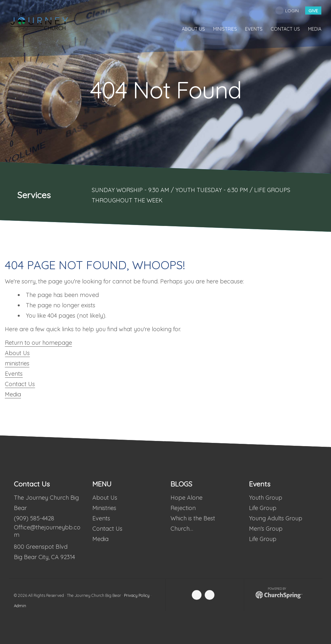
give (313, 11)
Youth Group (265, 498)
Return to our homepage (38, 343)
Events (14, 374)
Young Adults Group (275, 518)
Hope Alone (186, 498)
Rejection (183, 508)
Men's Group (265, 529)
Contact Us (20, 384)
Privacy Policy (137, 595)
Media (13, 394)
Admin (20, 606)
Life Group (262, 508)
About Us (17, 353)
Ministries (104, 508)
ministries (17, 363)
